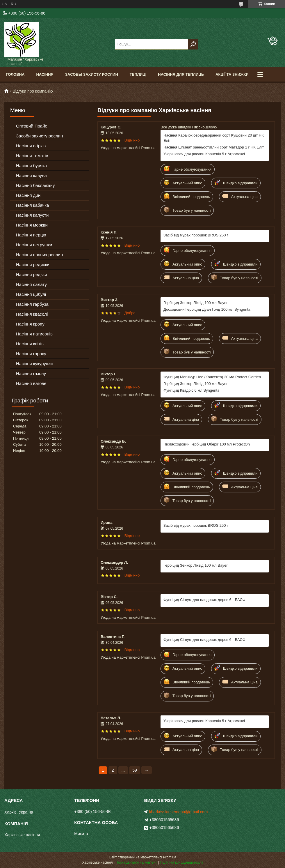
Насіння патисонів (34, 334)
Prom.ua (170, 857)
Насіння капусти (32, 215)
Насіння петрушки (34, 245)
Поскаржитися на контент (136, 862)
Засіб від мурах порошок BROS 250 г (196, 235)
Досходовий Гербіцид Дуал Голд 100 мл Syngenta (207, 309)
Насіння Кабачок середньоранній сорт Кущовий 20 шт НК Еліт (214, 138)
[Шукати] (193, 44)
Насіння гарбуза (32, 304)
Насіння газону (31, 373)
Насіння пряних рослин (39, 255)
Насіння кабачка (32, 205)
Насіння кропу (30, 324)
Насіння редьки (32, 274)
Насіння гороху (31, 354)
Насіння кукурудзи (34, 364)
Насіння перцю (31, 235)
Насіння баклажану (35, 185)
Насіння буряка (31, 166)
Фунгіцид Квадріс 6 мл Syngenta (191, 390)
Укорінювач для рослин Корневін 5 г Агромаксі (204, 154)
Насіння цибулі (31, 294)
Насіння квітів (30, 344)
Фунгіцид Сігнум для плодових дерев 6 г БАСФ (204, 600)
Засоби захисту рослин (39, 136)
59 (135, 770)
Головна (15, 74)
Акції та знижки (232, 74)
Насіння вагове (31, 383)
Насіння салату (31, 284)
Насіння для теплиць (181, 74)
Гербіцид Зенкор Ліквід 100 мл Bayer (196, 303)
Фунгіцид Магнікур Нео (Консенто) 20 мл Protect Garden (212, 377)
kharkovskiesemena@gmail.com (179, 812)
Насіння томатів (32, 156)
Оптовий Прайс (32, 126)
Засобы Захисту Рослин (92, 74)
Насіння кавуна (31, 175)
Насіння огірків (31, 146)
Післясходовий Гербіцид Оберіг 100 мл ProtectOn (207, 444)
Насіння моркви (32, 225)
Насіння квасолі (32, 314)
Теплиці (138, 74)
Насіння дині (29, 195)
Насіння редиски (33, 265)
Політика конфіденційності (181, 862)
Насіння (45, 74)
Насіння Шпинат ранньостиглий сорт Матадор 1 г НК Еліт (214, 147)
